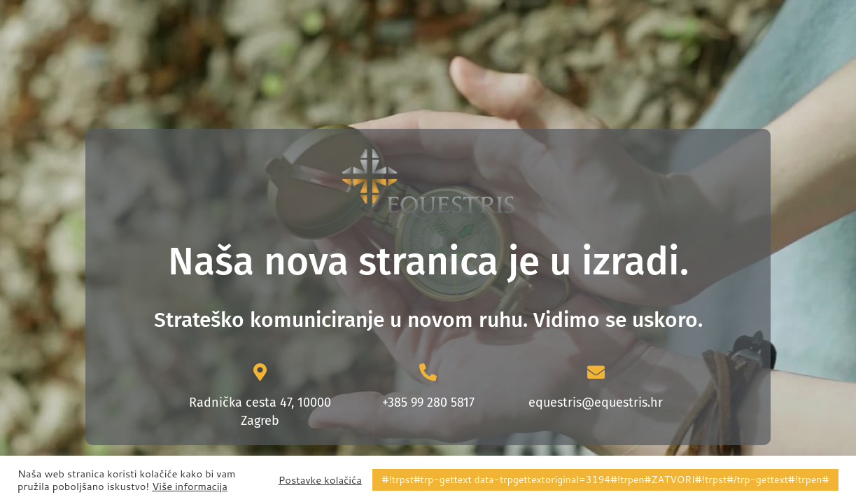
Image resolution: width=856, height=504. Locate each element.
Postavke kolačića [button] (320, 480)
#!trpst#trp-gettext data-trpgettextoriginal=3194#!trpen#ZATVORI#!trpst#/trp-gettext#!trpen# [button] (605, 479)
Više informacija (190, 486)
